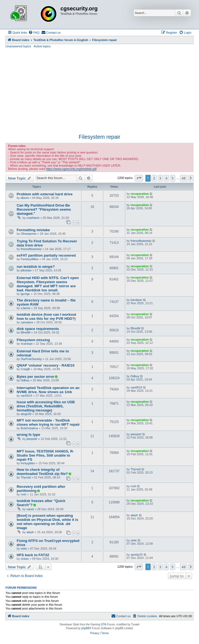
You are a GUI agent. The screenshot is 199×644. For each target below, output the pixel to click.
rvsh (24, 494)
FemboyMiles (30, 259)
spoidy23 (137, 555)
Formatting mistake (33, 230)
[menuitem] (34, 33)
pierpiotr (32, 439)
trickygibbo (28, 463)
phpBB (85, 628)
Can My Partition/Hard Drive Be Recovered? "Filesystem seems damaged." (44, 209)
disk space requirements (38, 329)
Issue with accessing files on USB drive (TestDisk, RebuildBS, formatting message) (46, 406)
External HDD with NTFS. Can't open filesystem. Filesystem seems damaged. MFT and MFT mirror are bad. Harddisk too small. (48, 284)
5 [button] (173, 178)
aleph (30, 532)
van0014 (27, 396)
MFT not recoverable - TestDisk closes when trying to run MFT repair (48, 422)
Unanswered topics (18, 46)
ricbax (25, 559)
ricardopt (27, 344)
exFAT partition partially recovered (46, 255)
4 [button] (166, 178)
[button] (139, 178)
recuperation (140, 194)
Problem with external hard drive (45, 194)
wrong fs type (28, 435)
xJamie (26, 308)
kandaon (136, 300)
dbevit (25, 198)
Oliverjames (29, 234)
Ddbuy (25, 380)
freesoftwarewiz (31, 249)
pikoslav (26, 270)
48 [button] (184, 178)
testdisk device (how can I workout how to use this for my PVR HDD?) (46, 317)
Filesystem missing (33, 340)
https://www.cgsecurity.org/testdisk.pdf (71, 169)
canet (30, 509)
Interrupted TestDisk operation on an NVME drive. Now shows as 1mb (48, 390)
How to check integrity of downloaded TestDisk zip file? (42, 472)
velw (24, 549)
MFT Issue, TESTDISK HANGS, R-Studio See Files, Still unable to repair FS (45, 455)
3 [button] (160, 178)
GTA (104, 624)
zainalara (27, 322)
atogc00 (26, 414)
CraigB (25, 369)
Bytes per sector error (36, 377)
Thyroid (26, 477)
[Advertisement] (99, 91)
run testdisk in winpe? (36, 267)
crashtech (33, 218)
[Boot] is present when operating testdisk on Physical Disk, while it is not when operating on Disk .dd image (47, 522)
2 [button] (154, 178)
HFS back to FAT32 (33, 555)
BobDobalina (29, 428)
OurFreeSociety (31, 359)
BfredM (26, 332)
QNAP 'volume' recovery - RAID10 (46, 365)
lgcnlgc (25, 294)
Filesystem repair (99, 137)
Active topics (42, 46)
